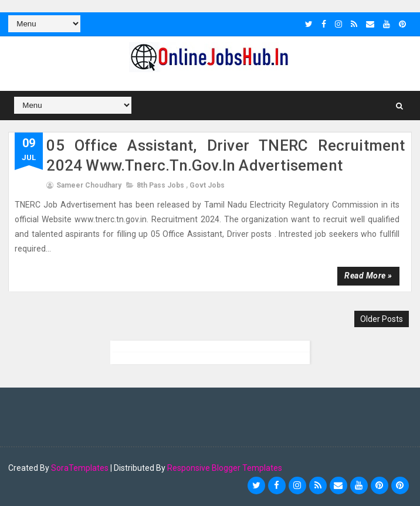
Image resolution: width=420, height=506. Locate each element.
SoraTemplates (80, 468)
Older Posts (382, 319)
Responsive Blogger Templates (225, 468)
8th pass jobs (160, 185)
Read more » (368, 276)
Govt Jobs (207, 185)
